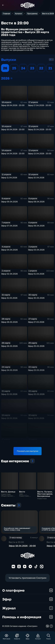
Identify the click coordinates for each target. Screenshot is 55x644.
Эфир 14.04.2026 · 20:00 (13, 153)
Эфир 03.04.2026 (36, 250)
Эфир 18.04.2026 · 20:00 (13, 105)
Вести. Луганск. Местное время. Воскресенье (45, 494)
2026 (11, 78)
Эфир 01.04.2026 (36, 274)
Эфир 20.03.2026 (36, 394)
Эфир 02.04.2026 (9, 274)
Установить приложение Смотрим (27, 578)
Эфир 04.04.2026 (9, 250)
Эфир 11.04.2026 (9, 178)
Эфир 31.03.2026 (9, 298)
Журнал (28, 608)
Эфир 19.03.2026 (9, 418)
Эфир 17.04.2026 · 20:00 (40, 105)
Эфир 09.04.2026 (9, 202)
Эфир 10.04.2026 (36, 178)
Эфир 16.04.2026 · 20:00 (13, 129)
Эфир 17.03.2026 (9, 442)
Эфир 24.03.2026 (9, 370)
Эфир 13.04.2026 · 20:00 (40, 153)
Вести (22, 492)
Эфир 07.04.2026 (9, 226)
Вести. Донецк (8, 492)
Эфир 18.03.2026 (36, 418)
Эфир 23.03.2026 (36, 370)
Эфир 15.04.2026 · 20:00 (40, 129)
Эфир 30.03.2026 (36, 298)
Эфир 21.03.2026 (9, 394)
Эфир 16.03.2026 (36, 442)
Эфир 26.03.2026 (9, 346)
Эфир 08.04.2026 (36, 202)
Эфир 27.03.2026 (36, 322)
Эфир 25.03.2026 (36, 346)
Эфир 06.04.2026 (36, 226)
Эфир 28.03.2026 (9, 322)
